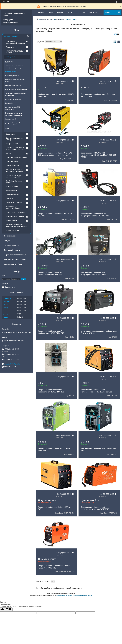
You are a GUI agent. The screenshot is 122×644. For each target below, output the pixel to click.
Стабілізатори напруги (13, 86)
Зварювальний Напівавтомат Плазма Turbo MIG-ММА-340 (54, 567)
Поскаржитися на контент (65, 596)
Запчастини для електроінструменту (13, 208)
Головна (40, 12)
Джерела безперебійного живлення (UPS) (14, 124)
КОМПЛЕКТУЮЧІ (12, 187)
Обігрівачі (9, 199)
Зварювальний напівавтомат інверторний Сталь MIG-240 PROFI (96, 215)
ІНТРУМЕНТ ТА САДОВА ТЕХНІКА (15, 52)
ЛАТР (7, 129)
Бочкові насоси (12, 191)
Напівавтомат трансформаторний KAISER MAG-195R (56, 95)
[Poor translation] (9, 609)
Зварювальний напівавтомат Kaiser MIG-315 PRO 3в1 (56, 215)
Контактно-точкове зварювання (16, 89)
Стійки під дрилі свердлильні (17, 157)
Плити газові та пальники (15, 212)
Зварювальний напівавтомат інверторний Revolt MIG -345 (94, 273)
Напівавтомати (10, 72)
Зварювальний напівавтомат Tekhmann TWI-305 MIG (98, 95)
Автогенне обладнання (13, 99)
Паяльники (10, 47)
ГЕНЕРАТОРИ (9, 62)
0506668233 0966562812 (88, 12)
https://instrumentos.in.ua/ (15, 255)
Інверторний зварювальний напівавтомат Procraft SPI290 (99, 332)
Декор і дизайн (12, 221)
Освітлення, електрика (14, 203)
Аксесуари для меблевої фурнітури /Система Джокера (17, 225)
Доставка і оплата (12, 250)
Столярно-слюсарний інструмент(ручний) (14, 176)
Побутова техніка (12, 195)
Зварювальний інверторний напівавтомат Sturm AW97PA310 (95, 508)
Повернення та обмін (13, 264)
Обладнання (60, 19)
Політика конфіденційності (15, 260)
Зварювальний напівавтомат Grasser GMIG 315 (54, 449)
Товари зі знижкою (12, 245)
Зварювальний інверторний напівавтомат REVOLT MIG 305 (51, 391)
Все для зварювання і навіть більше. (15, 81)
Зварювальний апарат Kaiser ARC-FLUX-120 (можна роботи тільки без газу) (55, 154)
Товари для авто (12, 144)
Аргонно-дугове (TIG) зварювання (13, 108)
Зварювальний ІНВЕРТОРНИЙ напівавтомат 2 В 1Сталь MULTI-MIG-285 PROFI (99, 155)
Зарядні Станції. (11, 119)
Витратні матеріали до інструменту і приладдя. (15, 170)
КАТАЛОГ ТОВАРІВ (47, 19)
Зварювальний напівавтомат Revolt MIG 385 (98, 449)
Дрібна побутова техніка (15, 217)
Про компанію (10, 236)
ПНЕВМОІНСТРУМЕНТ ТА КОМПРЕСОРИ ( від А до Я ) (16, 149)
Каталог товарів (56, 12)
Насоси (9, 153)
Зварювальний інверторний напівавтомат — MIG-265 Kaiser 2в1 (96, 391)
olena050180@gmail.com (13, 364)
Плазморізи (9, 103)
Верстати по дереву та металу (14, 139)
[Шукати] (119, 13)
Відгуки (7, 241)
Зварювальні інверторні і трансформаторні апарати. (15, 67)
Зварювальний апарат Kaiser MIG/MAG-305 (55, 508)
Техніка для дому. (13, 230)
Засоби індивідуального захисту (15, 182)
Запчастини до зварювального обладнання (16, 94)
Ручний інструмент (13, 166)
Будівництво (11, 134)
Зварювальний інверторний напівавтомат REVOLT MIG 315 (51, 332)
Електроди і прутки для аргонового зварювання (14, 114)
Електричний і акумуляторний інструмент (16, 42)
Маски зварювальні (12, 76)
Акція (70, 12)
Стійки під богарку (13, 162)
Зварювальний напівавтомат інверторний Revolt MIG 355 (51, 273)
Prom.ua (72, 594)
